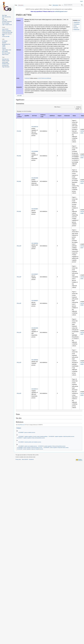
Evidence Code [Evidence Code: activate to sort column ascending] (43, 116)
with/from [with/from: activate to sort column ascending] (52, 116)
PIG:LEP (19, 246)
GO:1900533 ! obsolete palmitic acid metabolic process (30, 442)
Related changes (6, 61)
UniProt (4, 47)
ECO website (5, 51)
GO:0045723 (35, 127)
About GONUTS (25, 459)
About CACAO (5, 29)
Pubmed (4, 48)
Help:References (21, 425)
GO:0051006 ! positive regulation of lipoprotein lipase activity (56, 448)
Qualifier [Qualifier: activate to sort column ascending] (27, 116)
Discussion (21, 5)
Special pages (5, 62)
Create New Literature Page (7, 34)
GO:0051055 (35, 328)
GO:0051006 (35, 178)
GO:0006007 (35, 301)
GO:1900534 (35, 243)
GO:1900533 (35, 360)
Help (3, 18)
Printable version (6, 64)
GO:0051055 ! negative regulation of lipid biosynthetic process (61, 436)
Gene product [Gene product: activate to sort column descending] (20, 116)
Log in (81, 1)
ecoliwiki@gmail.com (60, 11)
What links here (5, 59)
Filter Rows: (65, 107)
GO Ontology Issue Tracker (6, 45)
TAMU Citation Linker (7, 50)
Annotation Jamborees (7, 22)
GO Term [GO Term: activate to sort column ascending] (34, 116)
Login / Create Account (7, 25)
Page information (6, 67)
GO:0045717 (35, 389)
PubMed (27, 78)
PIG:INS (19, 131)
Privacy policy (18, 459)
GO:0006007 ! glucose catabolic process (27, 432)
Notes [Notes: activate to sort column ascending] (74, 116)
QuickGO (4, 43)
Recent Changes (6, 23)
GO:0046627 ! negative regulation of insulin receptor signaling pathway (33, 436)
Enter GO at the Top (6, 17)
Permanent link (5, 65)
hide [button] (79, 20)
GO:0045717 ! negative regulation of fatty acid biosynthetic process (31, 438)
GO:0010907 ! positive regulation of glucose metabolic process (30, 449)
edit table (19, 96)
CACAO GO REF (6, 37)
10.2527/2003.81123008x (44, 78)
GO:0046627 (35, 274)
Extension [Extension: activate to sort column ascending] (67, 116)
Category (19, 428)
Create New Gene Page (7, 32)
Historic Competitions (7, 31)
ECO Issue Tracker (6, 53)
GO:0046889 (35, 151)
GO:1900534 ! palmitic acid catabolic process (28, 446)
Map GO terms (5, 54)
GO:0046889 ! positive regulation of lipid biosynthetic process (30, 448)
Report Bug (5, 20)
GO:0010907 (35, 209)
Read (56, 5)
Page (16, 5)
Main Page (4, 15)
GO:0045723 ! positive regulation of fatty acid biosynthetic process (52, 446)
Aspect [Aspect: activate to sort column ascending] (60, 116)
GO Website (5, 41)
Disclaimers (31, 459)
